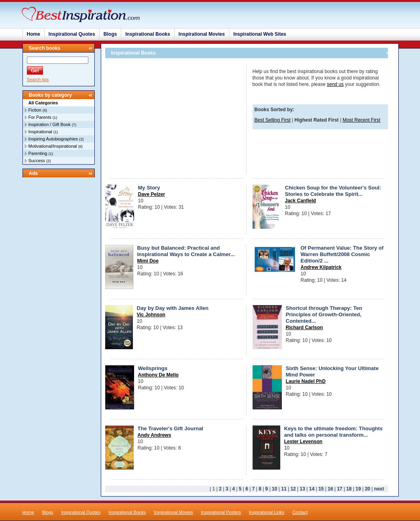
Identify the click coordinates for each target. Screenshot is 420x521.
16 (330, 489)
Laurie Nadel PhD (306, 381)
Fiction (35, 110)
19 (358, 489)
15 (321, 489)
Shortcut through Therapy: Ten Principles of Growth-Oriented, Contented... (324, 314)
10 (274, 489)
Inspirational (40, 132)
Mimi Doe (148, 261)
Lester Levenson (303, 442)
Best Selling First (273, 120)
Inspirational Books (148, 34)
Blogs (110, 34)
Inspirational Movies (202, 34)
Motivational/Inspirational (53, 146)
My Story (149, 188)
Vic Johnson (151, 315)
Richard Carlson (305, 328)
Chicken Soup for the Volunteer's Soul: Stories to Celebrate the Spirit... (333, 191)
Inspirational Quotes (72, 34)
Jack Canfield (301, 201)
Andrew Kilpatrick (321, 267)
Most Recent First (361, 120)
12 (293, 489)
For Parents (40, 117)
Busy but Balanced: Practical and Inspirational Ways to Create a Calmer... (186, 251)
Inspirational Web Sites (260, 34)
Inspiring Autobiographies (53, 139)
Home (34, 34)
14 (312, 489)
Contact (300, 512)
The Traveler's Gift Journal (170, 428)
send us (335, 84)
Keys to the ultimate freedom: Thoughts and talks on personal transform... (334, 432)
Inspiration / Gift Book (50, 124)
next (379, 489)
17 (339, 489)
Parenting (38, 153)
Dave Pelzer (152, 194)
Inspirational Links (267, 512)
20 (368, 489)
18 (349, 489)
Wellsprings (153, 368)
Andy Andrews (155, 435)
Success (37, 161)
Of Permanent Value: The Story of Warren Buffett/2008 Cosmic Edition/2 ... (342, 254)
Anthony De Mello (158, 375)
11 (284, 489)
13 (303, 489)
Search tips (38, 79)
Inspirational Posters (221, 512)
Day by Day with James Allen (173, 308)
